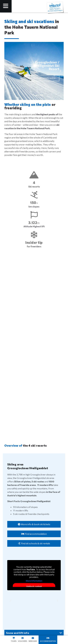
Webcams (33, 641)
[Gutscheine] (23, 638)
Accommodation (48, 641)
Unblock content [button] (34, 586)
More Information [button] (34, 581)
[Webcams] (33, 638)
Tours (14, 641)
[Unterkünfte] (48, 638)
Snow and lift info (18, 633)
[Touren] (14, 638)
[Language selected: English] (41, 6)
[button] (8, 71)
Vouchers (23, 641)
